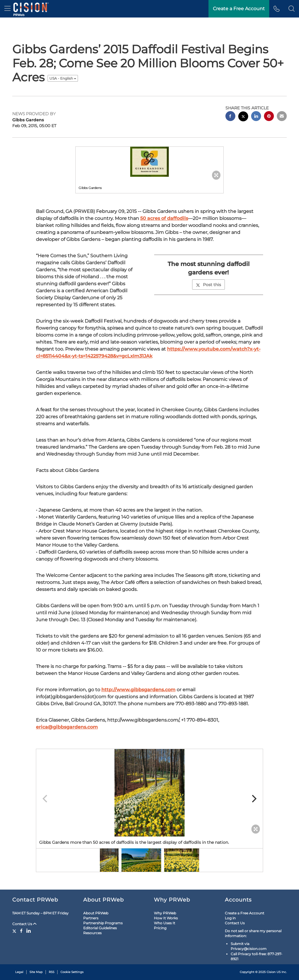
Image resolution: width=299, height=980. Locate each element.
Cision (271, 972)
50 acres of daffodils (164, 218)
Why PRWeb (165, 913)
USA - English (63, 78)
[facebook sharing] (230, 117)
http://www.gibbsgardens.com (138, 690)
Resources (92, 933)
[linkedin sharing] (256, 117)
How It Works (166, 918)
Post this (208, 285)
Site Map (36, 972)
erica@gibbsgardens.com (67, 727)
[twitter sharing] (243, 117)
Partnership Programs (103, 923)
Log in (230, 918)
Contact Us (24, 924)
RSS (52, 972)
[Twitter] (15, 931)
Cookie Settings (72, 972)
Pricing (160, 928)
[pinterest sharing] (269, 117)
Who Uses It (165, 923)
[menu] (7, 9)
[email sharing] (282, 117)
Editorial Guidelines (100, 928)
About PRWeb (96, 913)
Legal (19, 972)
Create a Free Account (245, 913)
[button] (292, 9)
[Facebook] (21, 931)
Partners (91, 918)
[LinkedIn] (29, 931)
